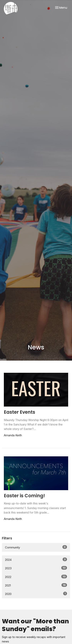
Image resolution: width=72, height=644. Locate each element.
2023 (36, 568)
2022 (36, 577)
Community (36, 547)
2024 (36, 560)
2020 (36, 594)
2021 (36, 585)
